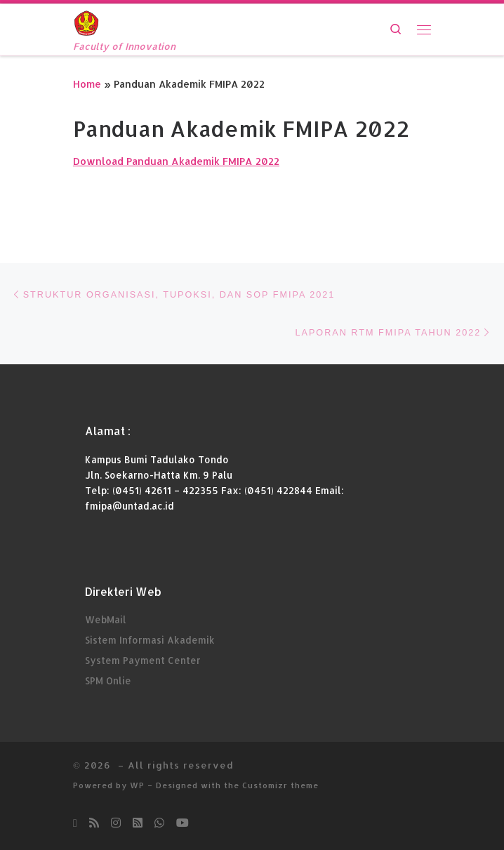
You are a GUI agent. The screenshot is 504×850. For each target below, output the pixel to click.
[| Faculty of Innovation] (86, 21)
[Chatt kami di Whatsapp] (159, 823)
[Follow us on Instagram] (116, 823)
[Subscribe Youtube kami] (183, 823)
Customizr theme (280, 785)
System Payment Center (143, 659)
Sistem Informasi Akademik (150, 640)
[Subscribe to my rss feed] (94, 823)
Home (87, 84)
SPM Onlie (108, 680)
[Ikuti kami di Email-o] (75, 823)
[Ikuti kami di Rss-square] (138, 823)
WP (137, 785)
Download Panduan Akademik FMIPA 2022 (176, 161)
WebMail (106, 619)
